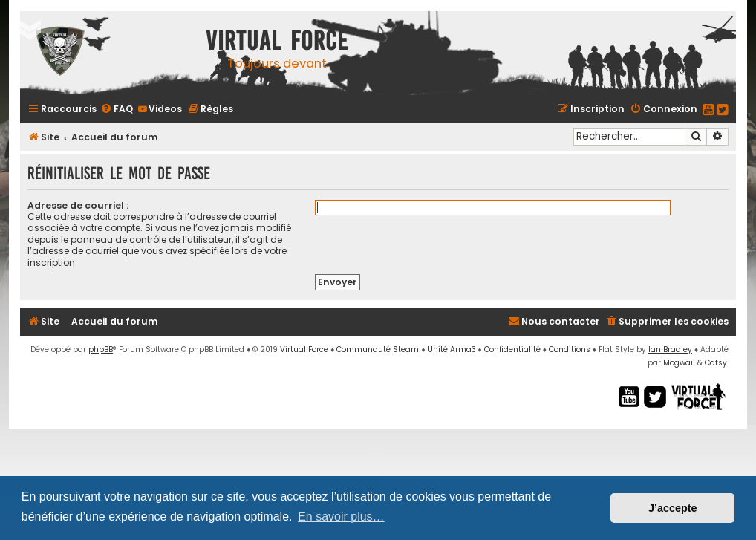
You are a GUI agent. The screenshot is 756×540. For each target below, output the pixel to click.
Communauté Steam (378, 349)
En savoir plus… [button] (341, 517)
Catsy (716, 363)
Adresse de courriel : (78, 205)
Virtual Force (304, 349)
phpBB (101, 349)
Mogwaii (679, 363)
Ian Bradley (670, 349)
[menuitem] (117, 109)
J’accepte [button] (673, 508)
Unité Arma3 (452, 349)
